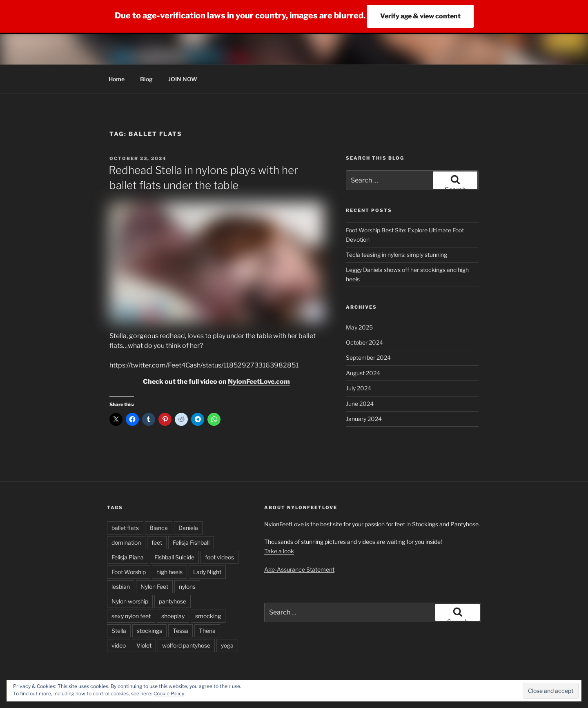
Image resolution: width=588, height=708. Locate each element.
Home (117, 79)
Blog (146, 79)
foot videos (219, 557)
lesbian (121, 587)
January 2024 (364, 419)
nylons (187, 587)
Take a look (279, 551)
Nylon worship (130, 601)
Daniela (188, 528)
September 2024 (368, 357)
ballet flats (125, 528)
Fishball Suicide (174, 557)
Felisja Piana (128, 557)
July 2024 (359, 388)
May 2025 (359, 327)
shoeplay (173, 616)
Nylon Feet (154, 587)
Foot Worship (129, 572)
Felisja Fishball (191, 542)
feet (157, 542)
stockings (149, 631)
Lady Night (207, 572)
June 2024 (360, 404)
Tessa (180, 631)
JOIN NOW (183, 79)
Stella (119, 631)
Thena (207, 631)
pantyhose (173, 601)
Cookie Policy (169, 694)
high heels (169, 572)
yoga (227, 645)
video (119, 645)
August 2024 (363, 373)
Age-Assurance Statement (299, 569)
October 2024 (364, 342)
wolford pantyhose (186, 645)
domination (126, 542)
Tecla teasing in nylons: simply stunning (396, 255)
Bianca (159, 528)
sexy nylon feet (131, 616)
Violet (144, 645)
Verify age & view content (420, 16)
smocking (208, 616)
